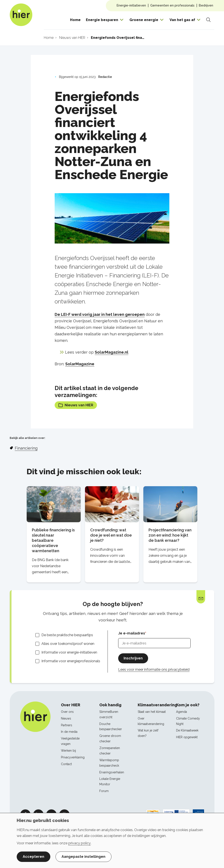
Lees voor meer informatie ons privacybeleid (154, 670)
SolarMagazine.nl (112, 352)
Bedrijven (206, 5)
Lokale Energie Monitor (110, 782)
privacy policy (79, 843)
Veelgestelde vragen (70, 741)
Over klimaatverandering (151, 721)
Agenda (181, 712)
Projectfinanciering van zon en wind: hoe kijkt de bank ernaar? (170, 535)
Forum (104, 791)
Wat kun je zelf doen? (148, 733)
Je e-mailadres (132, 633)
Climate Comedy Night (188, 721)
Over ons (67, 712)
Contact (66, 764)
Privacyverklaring (73, 757)
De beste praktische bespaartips (67, 635)
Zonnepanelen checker (110, 751)
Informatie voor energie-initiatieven (69, 652)
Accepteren (34, 857)
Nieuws (66, 718)
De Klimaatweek (187, 730)
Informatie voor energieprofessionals (71, 661)
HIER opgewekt (187, 737)
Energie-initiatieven (131, 5)
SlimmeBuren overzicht (109, 714)
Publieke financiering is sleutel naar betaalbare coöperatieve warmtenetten (53, 540)
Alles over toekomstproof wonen (68, 644)
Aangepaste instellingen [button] (83, 857)
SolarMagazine (80, 364)
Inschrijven (133, 658)
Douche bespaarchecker (111, 727)
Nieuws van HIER (76, 405)
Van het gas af (182, 20)
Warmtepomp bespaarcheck (109, 763)
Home (75, 20)
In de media (69, 732)
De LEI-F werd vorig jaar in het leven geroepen (100, 314)
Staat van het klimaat (152, 712)
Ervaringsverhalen (112, 772)
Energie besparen (102, 20)
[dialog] (112, 840)
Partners (67, 725)
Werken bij (68, 751)
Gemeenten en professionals (172, 5)
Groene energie (144, 20)
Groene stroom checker (110, 739)
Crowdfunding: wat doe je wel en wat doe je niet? (111, 535)
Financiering (26, 448)
